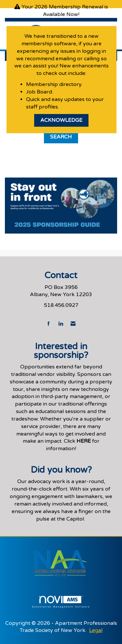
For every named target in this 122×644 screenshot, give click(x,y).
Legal (96, 630)
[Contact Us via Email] (73, 324)
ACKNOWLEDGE (61, 120)
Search (61, 137)
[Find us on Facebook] (49, 324)
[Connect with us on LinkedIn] (61, 324)
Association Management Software (61, 602)
